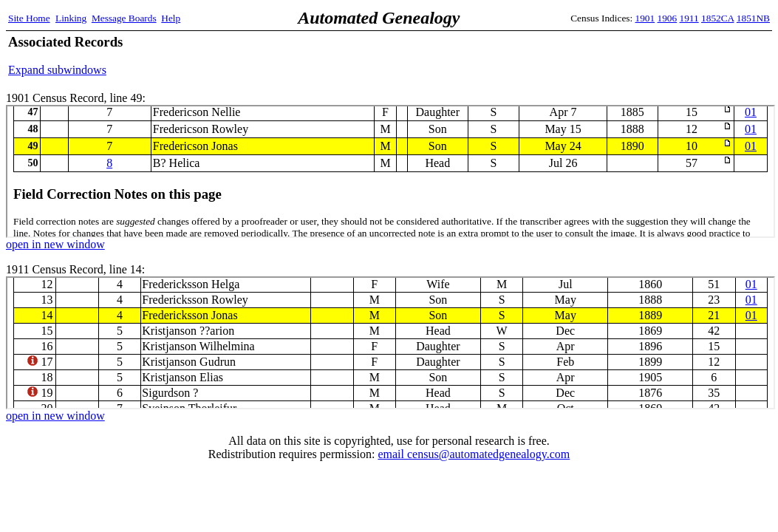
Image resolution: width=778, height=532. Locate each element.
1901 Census (390, 171)
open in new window (55, 244)
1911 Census (390, 343)
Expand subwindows (57, 70)
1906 (668, 18)
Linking (71, 18)
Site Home (29, 18)
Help (171, 18)
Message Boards (124, 18)
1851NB (753, 18)
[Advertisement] (597, 55)
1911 (689, 18)
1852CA (717, 18)
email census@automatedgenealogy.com (474, 454)
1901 (645, 18)
